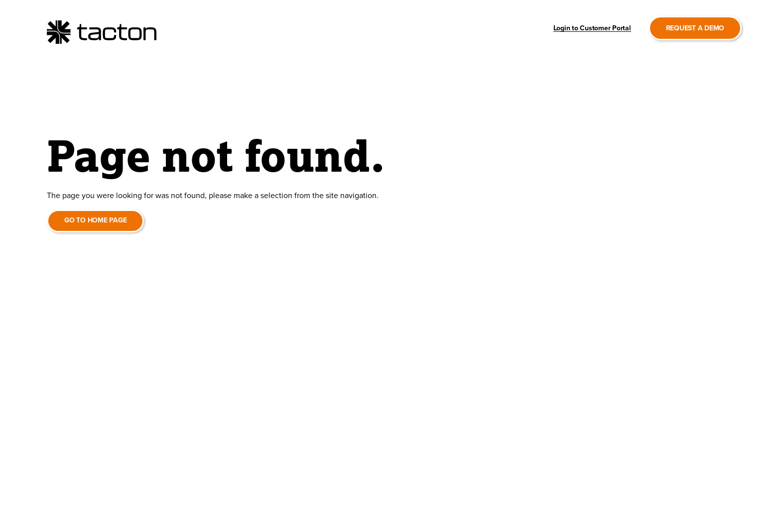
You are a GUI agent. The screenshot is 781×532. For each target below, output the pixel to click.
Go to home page (95, 220)
